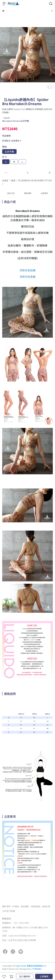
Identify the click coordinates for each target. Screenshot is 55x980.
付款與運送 (35, 906)
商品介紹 (11, 193)
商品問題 (25, 906)
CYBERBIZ (37, 969)
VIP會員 (15, 906)
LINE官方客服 (9, 911)
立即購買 (44, 976)
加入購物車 (25, 976)
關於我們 (6, 906)
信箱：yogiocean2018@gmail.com (19, 936)
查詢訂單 (46, 906)
